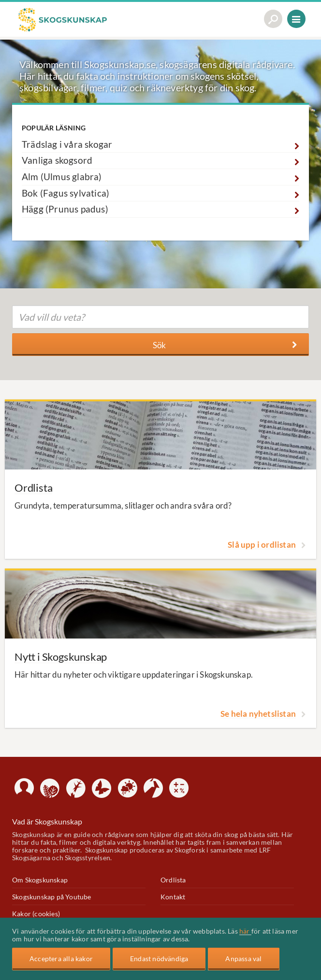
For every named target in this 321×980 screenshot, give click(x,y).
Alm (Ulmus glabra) (62, 177)
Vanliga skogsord (57, 160)
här (245, 931)
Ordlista (173, 880)
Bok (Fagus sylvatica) (66, 193)
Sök (225, 345)
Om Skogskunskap (40, 880)
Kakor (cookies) (36, 914)
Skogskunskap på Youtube (52, 897)
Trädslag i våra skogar (67, 144)
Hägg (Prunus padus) (65, 209)
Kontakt (173, 897)
